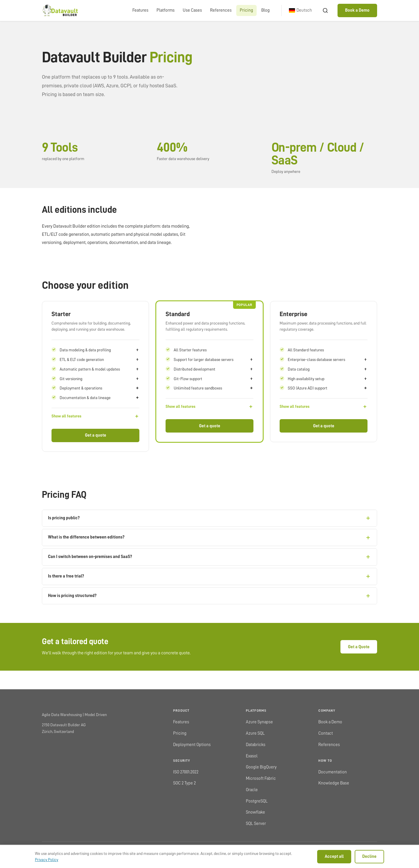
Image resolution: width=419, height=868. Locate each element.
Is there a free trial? (210, 576)
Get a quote (96, 435)
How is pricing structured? (210, 596)
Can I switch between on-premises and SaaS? (210, 557)
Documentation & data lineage (100, 398)
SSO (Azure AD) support (328, 388)
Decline (369, 857)
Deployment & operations (100, 388)
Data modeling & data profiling (100, 350)
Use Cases (192, 10)
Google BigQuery (261, 767)
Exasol (252, 756)
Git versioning (100, 379)
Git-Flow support (214, 379)
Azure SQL (255, 733)
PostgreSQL (257, 801)
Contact (326, 733)
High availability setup (328, 379)
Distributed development (214, 369)
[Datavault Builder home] (60, 10)
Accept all (334, 857)
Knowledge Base (334, 783)
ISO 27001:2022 (186, 772)
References (221, 10)
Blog (266, 10)
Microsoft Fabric (261, 778)
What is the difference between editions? (210, 538)
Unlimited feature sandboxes (214, 388)
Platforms (166, 10)
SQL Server (256, 824)
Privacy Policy (47, 860)
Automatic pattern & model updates (100, 369)
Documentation (333, 772)
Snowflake (255, 812)
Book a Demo (357, 10)
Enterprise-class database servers (328, 359)
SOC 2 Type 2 (184, 783)
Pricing (246, 10)
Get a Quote (359, 647)
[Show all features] (95, 416)
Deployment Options (192, 745)
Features (140, 10)
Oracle (252, 790)
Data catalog (328, 369)
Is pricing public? (210, 518)
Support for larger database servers (214, 359)
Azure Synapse (259, 722)
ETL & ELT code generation (100, 359)
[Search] (325, 10)
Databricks (256, 745)
